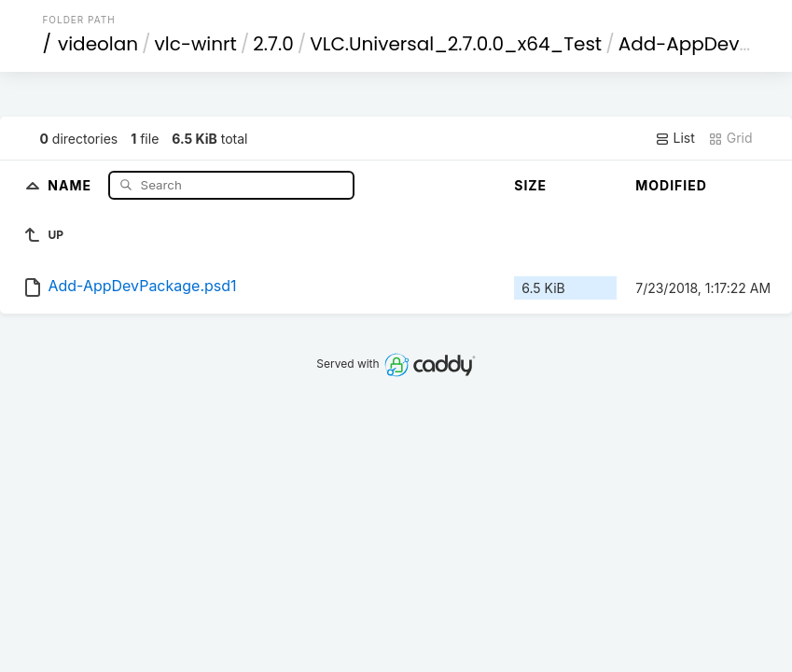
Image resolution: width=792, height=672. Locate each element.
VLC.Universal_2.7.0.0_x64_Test (456, 44)
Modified (671, 185)
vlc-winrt (196, 44)
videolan (98, 44)
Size (530, 185)
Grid (730, 138)
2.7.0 (273, 44)
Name (71, 184)
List (675, 138)
